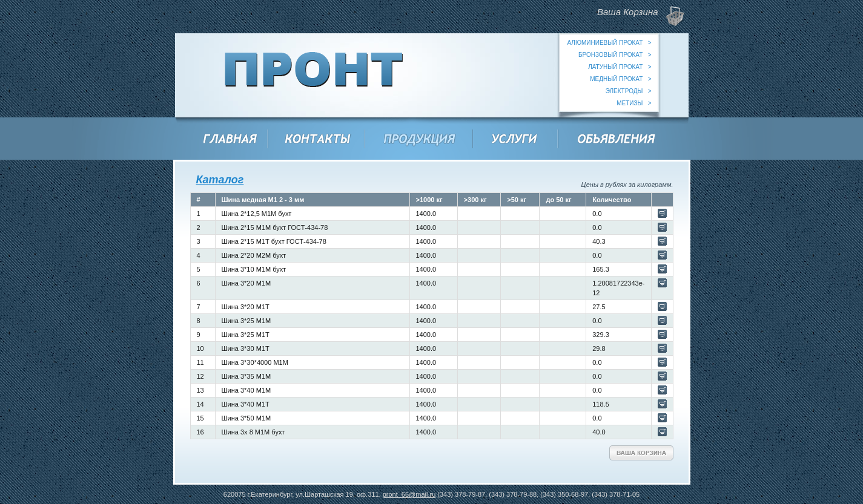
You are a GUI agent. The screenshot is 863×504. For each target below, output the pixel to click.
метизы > (634, 103)
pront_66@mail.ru (409, 494)
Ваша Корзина (641, 453)
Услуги (515, 140)
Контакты (318, 140)
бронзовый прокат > (615, 55)
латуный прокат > (620, 67)
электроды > (629, 91)
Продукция (420, 140)
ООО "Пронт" (314, 75)
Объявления (617, 140)
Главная (231, 140)
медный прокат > (620, 79)
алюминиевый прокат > (609, 43)
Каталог (220, 180)
